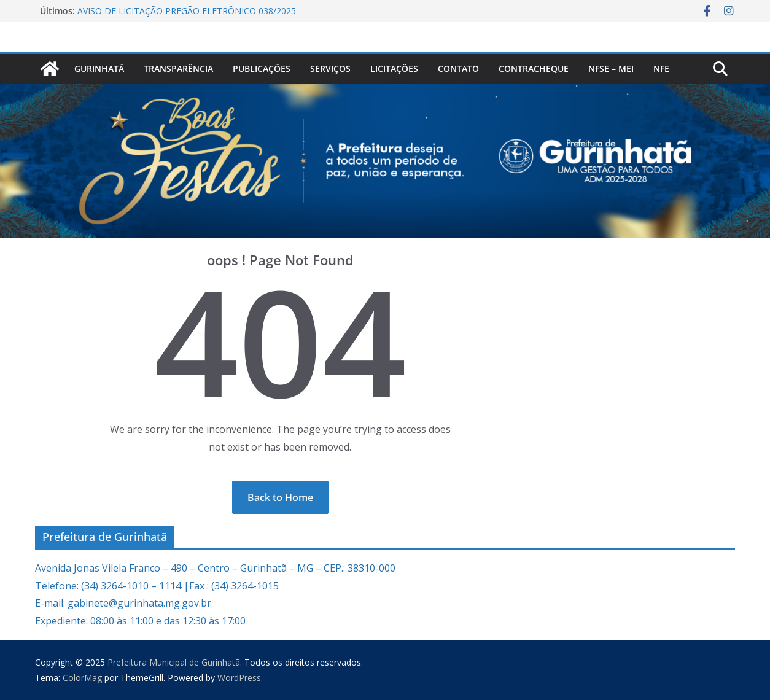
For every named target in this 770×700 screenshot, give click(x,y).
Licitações (394, 68)
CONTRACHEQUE (534, 68)
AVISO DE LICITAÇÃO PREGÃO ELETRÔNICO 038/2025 (187, 11)
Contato (458, 68)
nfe (661, 68)
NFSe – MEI (611, 68)
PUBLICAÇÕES (262, 68)
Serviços (330, 68)
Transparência (178, 68)
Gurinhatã (99, 68)
